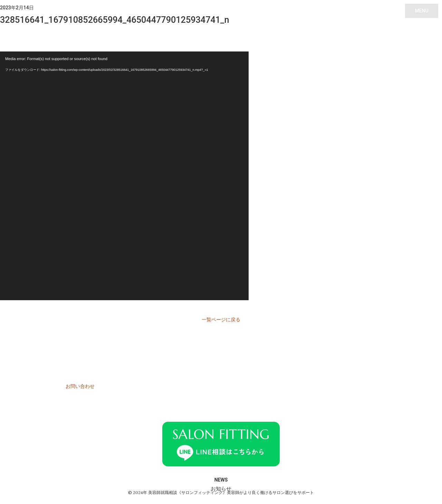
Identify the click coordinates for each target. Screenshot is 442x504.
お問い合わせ (80, 386)
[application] (124, 176)
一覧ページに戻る (221, 320)
